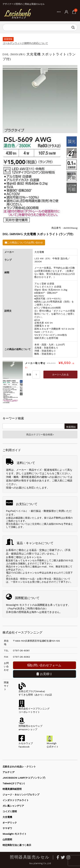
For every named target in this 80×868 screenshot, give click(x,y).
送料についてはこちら (39, 473)
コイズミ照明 (10, 811)
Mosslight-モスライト (15, 834)
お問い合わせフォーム (44, 665)
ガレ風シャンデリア (13, 806)
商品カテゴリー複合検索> (40, 435)
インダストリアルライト (16, 800)
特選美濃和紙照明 (12, 789)
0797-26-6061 (21, 650)
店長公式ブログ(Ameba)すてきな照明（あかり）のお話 (35, 691)
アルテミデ (9, 772)
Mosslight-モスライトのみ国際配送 (27, 605)
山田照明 (7, 839)
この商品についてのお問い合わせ (24, 242)
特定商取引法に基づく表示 (17, 845)
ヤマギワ (7, 828)
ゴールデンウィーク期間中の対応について (25, 43)
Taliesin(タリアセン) (14, 783)
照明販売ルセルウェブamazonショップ (30, 726)
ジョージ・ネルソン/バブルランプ (21, 795)
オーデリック (10, 823)
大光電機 (7, 817)
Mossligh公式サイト (53, 743)
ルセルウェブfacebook (26, 743)
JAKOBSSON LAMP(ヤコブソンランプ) (24, 778)
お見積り (44, 674)
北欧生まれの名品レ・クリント (19, 767)
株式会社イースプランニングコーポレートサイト (34, 709)
